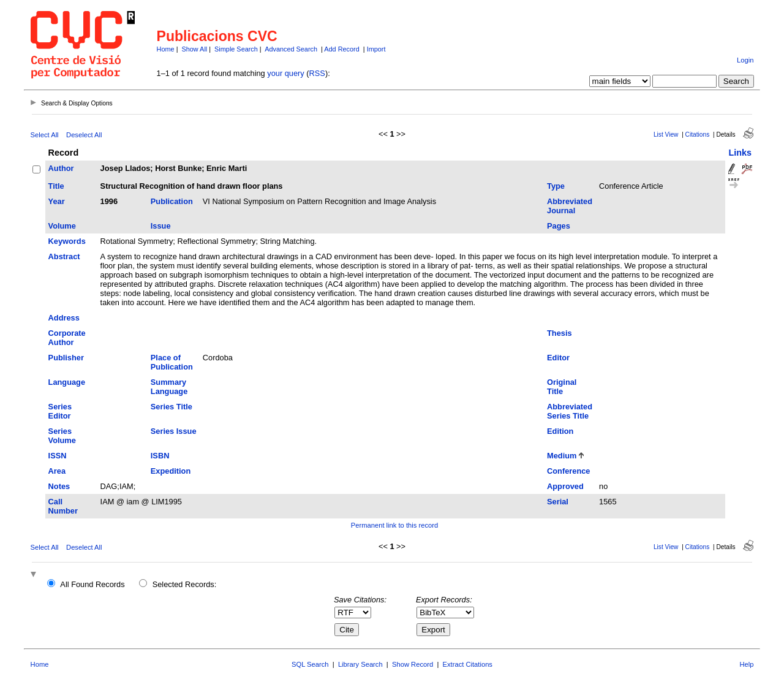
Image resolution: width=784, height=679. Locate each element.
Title (56, 186)
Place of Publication (172, 362)
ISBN (160, 456)
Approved (565, 486)
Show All (195, 49)
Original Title (562, 387)
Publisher (66, 358)
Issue (161, 226)
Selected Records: (185, 584)
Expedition (171, 471)
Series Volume (62, 436)
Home (166, 49)
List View (666, 135)
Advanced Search (291, 49)
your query (285, 73)
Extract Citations (468, 664)
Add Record (341, 49)
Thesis (560, 333)
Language (67, 382)
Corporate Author (67, 338)
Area (57, 471)
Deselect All (84, 135)
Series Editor (60, 411)
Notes (59, 486)
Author (61, 168)
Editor (558, 358)
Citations (698, 135)
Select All (45, 135)
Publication (172, 201)
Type (556, 186)
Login (745, 60)
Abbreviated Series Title (570, 411)
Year (57, 201)
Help (746, 664)
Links (740, 153)
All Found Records (92, 584)
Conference (568, 471)
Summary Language (169, 387)
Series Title (171, 407)
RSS (317, 73)
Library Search (360, 664)
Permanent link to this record (394, 525)
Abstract (64, 256)
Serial (558, 502)
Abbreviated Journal (570, 206)
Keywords (67, 241)
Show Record (413, 664)
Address (64, 318)
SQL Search (310, 664)
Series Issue (174, 431)
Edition (560, 431)
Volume (62, 226)
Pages (559, 226)
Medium (562, 456)
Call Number (63, 506)
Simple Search (236, 49)
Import (376, 49)
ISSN (58, 456)
